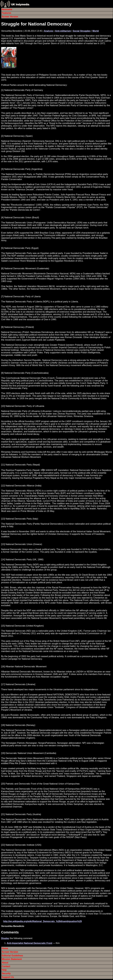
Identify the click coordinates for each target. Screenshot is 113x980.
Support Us (8, 977)
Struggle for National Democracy (36, 24)
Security (6, 973)
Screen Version (10, 17)
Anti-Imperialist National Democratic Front (30, 943)
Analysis (49, 31)
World (96, 31)
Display (5, 938)
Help (4, 970)
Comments (10, 932)
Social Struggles (82, 31)
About (5, 963)
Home (5, 948)
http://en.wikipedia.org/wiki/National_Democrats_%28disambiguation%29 (42, 921)
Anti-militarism (63, 31)
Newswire (7, 9)
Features (6, 13)
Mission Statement (12, 959)
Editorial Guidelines (12, 956)
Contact (6, 966)
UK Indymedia (20, 4)
